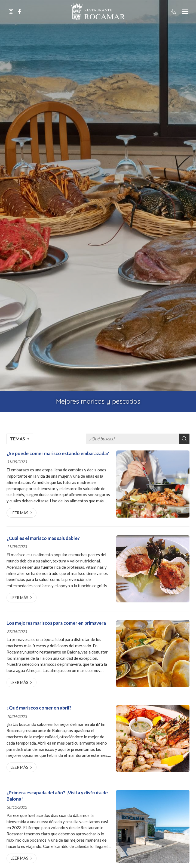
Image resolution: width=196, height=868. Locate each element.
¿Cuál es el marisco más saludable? (43, 538)
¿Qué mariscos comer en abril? (39, 708)
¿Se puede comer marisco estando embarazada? (58, 453)
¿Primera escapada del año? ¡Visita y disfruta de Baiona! (57, 796)
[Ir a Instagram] (11, 11)
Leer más (19, 513)
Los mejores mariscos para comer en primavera (56, 623)
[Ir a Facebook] (20, 11)
